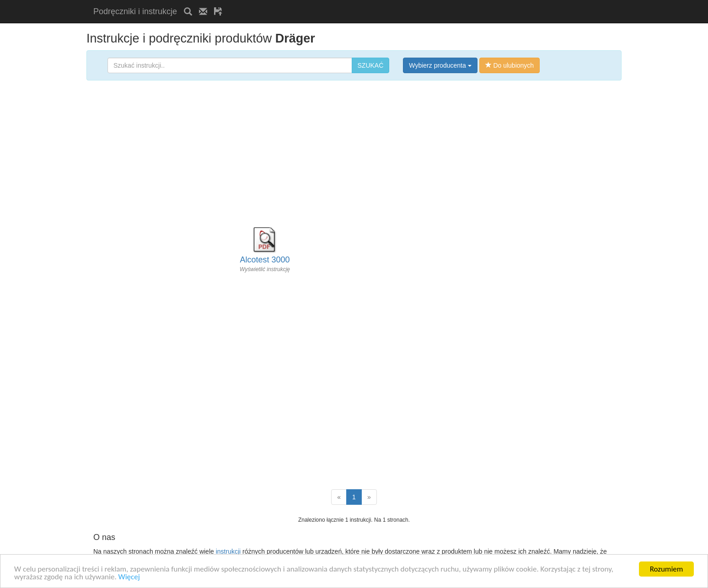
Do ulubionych (510, 65)
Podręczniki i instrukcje (135, 11)
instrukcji (228, 551)
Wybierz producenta (440, 65)
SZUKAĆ (371, 65)
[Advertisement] (336, 3)
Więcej (129, 577)
